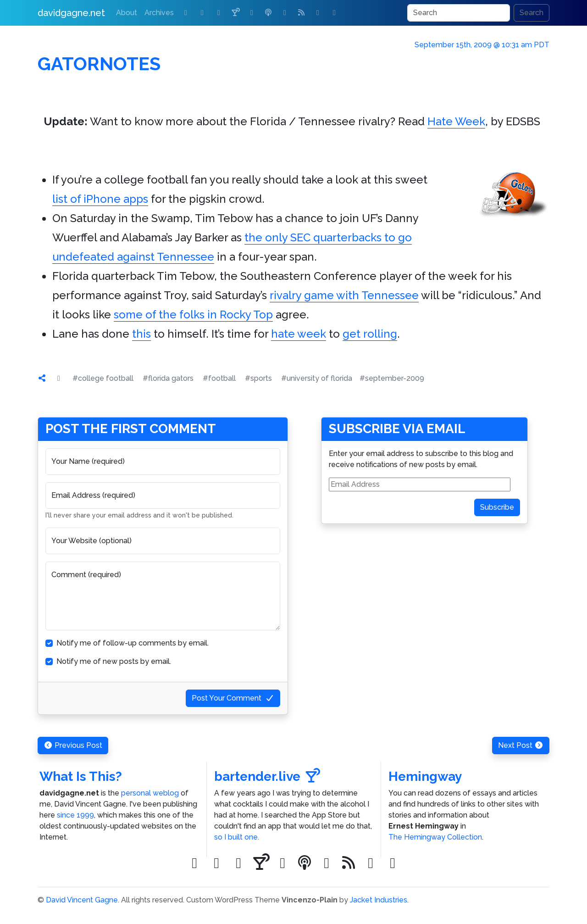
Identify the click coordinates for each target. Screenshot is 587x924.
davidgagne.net (71, 13)
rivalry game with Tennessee (344, 295)
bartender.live (267, 776)
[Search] (459, 13)
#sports (258, 378)
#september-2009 (392, 378)
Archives (159, 13)
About (127, 13)
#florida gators (168, 378)
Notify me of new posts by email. (114, 661)
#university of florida (317, 378)
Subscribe (497, 507)
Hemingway (425, 776)
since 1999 (75, 815)
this (141, 334)
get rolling (370, 334)
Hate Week (456, 121)
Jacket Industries (379, 900)
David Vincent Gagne (82, 900)
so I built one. (237, 837)
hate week (299, 334)
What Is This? (81, 776)
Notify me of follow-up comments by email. (133, 643)
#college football (103, 378)
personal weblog (150, 793)
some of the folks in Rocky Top (193, 314)
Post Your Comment (233, 698)
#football (219, 378)
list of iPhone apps (100, 199)
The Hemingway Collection (435, 837)
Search (532, 13)
